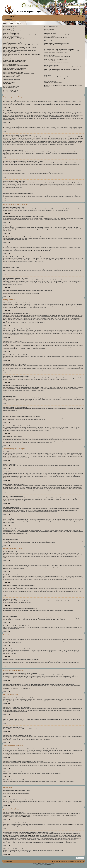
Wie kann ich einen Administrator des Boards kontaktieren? (57, 88)
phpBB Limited (29, 250)
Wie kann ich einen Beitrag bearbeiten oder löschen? (15, 62)
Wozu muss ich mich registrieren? (11, 28)
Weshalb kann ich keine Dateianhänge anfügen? (14, 70)
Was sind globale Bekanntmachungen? (12, 86)
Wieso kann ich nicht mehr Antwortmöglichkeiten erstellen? (16, 66)
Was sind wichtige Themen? (9, 89)
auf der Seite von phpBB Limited (66, 815)
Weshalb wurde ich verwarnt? (10, 71)
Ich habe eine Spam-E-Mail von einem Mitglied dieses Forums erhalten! (60, 45)
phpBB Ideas (70, 824)
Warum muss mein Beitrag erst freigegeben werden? (15, 75)
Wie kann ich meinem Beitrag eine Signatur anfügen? (15, 63)
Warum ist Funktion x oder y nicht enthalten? (54, 84)
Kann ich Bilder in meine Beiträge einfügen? (13, 85)
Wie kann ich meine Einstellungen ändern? (12, 43)
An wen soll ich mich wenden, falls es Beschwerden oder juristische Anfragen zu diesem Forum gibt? (63, 86)
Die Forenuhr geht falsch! (9, 46)
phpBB (39, 864)
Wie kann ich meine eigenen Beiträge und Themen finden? (57, 62)
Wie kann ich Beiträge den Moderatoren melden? (14, 72)
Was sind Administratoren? (50, 28)
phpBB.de (40, 250)
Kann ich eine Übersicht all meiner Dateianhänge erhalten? (57, 78)
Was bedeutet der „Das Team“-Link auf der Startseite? (56, 38)
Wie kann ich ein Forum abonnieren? (52, 71)
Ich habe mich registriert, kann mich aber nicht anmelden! (16, 32)
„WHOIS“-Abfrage (31, 835)
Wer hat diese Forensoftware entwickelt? (53, 83)
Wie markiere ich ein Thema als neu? (11, 76)
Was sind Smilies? (7, 84)
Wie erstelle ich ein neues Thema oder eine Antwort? (15, 60)
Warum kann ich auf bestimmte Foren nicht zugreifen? (15, 68)
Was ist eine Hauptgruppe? (50, 36)
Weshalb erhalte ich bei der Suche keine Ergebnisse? (56, 58)
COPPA (80, 137)
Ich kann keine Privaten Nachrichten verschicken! (55, 42)
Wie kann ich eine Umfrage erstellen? (11, 64)
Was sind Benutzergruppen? (50, 31)
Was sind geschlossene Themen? (11, 90)
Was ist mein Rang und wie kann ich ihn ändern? (14, 53)
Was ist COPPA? (7, 29)
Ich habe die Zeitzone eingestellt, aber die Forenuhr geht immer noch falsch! (20, 48)
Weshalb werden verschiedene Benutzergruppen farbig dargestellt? (59, 35)
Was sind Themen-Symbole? (10, 92)
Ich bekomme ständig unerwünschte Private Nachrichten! (57, 43)
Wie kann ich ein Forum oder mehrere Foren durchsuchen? (57, 57)
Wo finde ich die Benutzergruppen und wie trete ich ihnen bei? (58, 32)
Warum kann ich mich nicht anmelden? (12, 33)
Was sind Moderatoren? (49, 29)
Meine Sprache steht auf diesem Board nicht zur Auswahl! (16, 49)
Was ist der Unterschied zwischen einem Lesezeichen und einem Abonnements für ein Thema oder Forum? (63, 67)
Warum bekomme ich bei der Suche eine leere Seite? (56, 59)
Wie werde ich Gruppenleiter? (51, 33)
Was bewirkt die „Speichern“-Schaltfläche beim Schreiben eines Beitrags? (19, 74)
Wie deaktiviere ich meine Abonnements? (53, 72)
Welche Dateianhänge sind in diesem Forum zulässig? (56, 77)
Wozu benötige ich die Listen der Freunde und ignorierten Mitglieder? (59, 49)
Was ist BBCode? (7, 81)
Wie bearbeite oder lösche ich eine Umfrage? (13, 67)
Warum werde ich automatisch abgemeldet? (13, 38)
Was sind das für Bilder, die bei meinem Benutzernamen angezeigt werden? (20, 50)
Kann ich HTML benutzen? (9, 82)
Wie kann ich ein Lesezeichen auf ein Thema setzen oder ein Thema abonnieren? (62, 69)
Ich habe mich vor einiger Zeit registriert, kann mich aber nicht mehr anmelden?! (20, 35)
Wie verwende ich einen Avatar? (10, 52)
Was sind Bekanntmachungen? (10, 88)
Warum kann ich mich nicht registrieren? (12, 31)
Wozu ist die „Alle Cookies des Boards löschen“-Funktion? (16, 39)
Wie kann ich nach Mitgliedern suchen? (53, 61)
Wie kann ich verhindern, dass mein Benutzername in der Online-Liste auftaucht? (21, 45)
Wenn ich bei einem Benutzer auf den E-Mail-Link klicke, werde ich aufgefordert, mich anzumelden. (22, 55)
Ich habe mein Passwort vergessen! (11, 36)
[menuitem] (13, 17)
